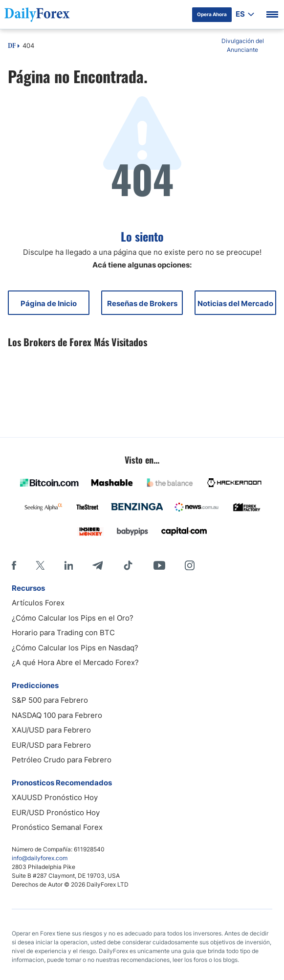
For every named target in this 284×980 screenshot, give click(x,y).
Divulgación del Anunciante (243, 45)
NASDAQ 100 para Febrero (57, 715)
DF (12, 46)
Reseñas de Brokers (142, 303)
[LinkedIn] (68, 565)
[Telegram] (98, 565)
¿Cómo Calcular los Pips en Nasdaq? (75, 648)
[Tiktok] (128, 565)
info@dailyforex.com (40, 858)
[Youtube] (159, 565)
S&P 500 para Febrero (50, 700)
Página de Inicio (49, 303)
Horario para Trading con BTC (63, 633)
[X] (40, 565)
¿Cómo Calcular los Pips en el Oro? (73, 618)
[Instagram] (190, 565)
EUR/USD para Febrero (51, 745)
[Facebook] (14, 565)
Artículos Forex (38, 603)
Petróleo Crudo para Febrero (62, 760)
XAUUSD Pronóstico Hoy (55, 797)
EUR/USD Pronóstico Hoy (56, 813)
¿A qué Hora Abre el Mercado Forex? (75, 662)
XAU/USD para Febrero (51, 730)
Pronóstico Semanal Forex (57, 827)
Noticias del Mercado (235, 303)
